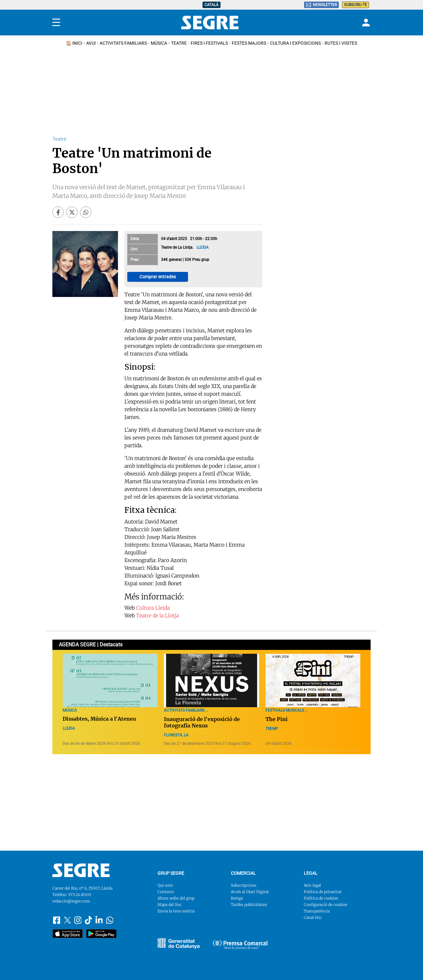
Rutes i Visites (341, 43)
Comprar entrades (158, 277)
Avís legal (312, 885)
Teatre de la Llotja (157, 615)
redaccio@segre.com (71, 901)
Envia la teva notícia (176, 911)
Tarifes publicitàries (249, 905)
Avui (91, 43)
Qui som (165, 885)
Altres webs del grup (176, 898)
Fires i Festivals (209, 43)
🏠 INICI (74, 43)
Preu (135, 260)
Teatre (179, 43)
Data (135, 239)
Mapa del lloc (170, 905)
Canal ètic (313, 917)
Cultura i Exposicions (295, 43)
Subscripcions (244, 885)
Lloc (134, 249)
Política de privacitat (323, 892)
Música (159, 43)
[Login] (365, 23)
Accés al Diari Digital (250, 892)
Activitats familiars (123, 43)
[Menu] (56, 23)
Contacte (166, 892)
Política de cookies (321, 898)
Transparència (317, 911)
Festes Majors (249, 43)
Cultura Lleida (153, 608)
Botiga (237, 898)
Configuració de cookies (326, 905)
